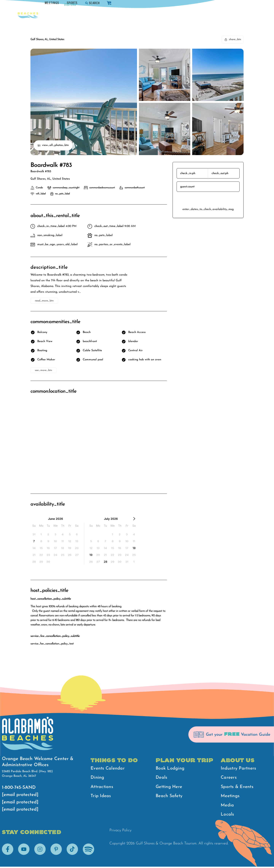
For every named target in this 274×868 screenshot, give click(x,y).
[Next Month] (134, 519)
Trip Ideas (101, 797)
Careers (229, 778)
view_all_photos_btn (53, 145)
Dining (98, 778)
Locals (227, 816)
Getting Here (170, 787)
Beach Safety (170, 797)
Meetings (185, 3)
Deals (162, 778)
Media (227, 806)
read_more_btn (44, 301)
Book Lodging (170, 769)
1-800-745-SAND (19, 788)
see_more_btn (43, 370)
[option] (34, 534)
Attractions (102, 787)
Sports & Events (238, 787)
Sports (206, 3)
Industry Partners (239, 769)
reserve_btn (208, 200)
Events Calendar (108, 769)
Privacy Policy (120, 832)
